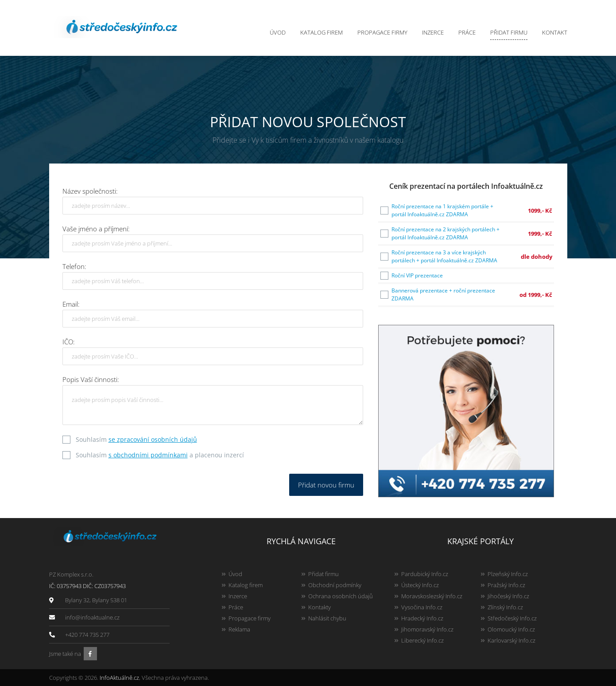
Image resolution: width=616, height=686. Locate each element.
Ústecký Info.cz (420, 585)
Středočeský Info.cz (512, 618)
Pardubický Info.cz (425, 574)
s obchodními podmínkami (148, 455)
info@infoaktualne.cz (92, 617)
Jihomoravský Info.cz (427, 629)
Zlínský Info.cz (505, 607)
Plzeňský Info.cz (508, 574)
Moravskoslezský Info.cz (432, 596)
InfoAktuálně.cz (119, 678)
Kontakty (320, 607)
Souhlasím (136, 439)
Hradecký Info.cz (422, 618)
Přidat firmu (509, 32)
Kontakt (555, 32)
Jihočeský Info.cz (508, 596)
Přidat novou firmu (326, 485)
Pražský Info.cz (506, 585)
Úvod (278, 32)
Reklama (239, 629)
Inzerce (433, 32)
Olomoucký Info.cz (511, 629)
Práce (467, 32)
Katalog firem (322, 32)
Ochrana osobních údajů (341, 596)
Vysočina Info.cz (422, 607)
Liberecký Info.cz (422, 640)
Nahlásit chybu (327, 618)
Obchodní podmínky (335, 585)
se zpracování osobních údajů (153, 439)
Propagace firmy (382, 32)
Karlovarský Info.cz (511, 640)
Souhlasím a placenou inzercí (160, 455)
